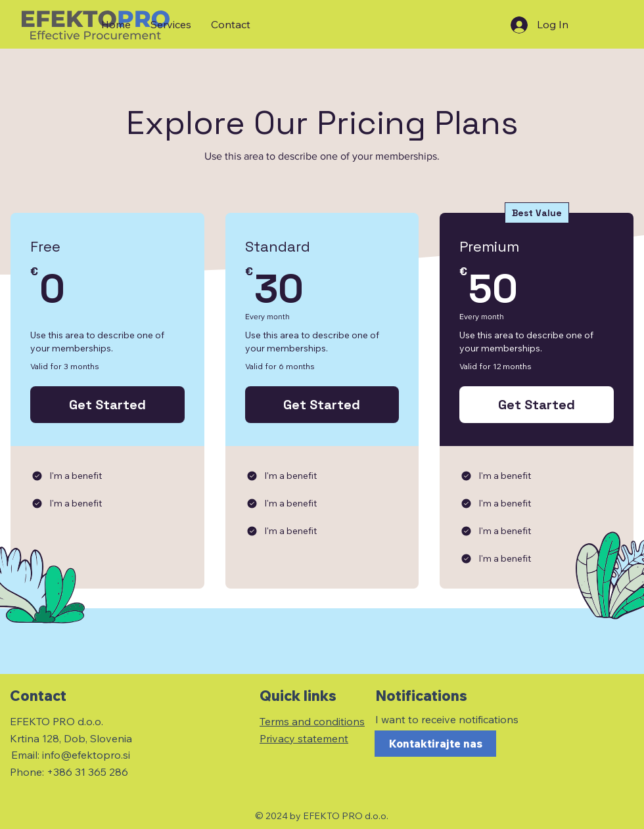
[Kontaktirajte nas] (435, 744)
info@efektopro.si (86, 755)
